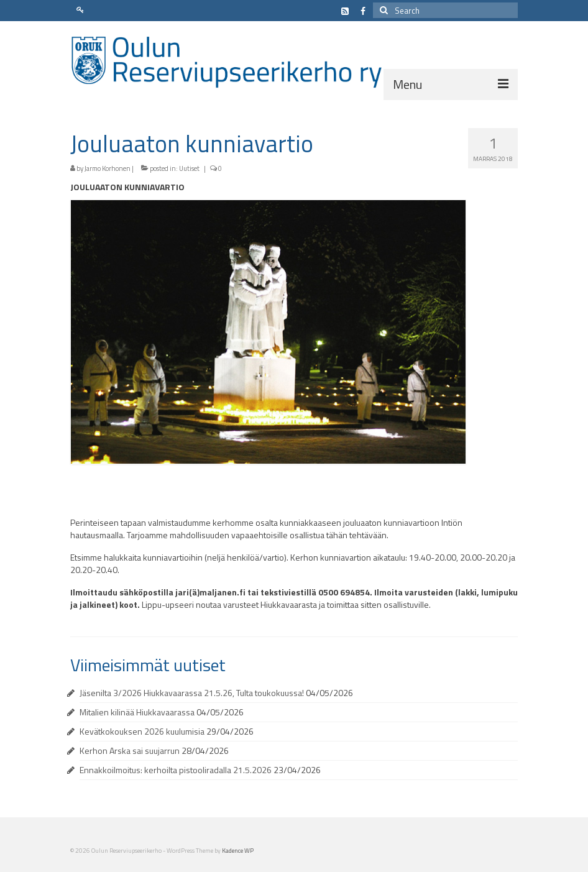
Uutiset (189, 168)
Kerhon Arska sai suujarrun (130, 750)
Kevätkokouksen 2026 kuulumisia (142, 731)
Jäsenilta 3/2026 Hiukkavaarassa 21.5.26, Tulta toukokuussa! (192, 693)
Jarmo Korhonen (108, 168)
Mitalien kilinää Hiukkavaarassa (137, 712)
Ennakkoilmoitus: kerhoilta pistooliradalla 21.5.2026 (176, 770)
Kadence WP (238, 851)
